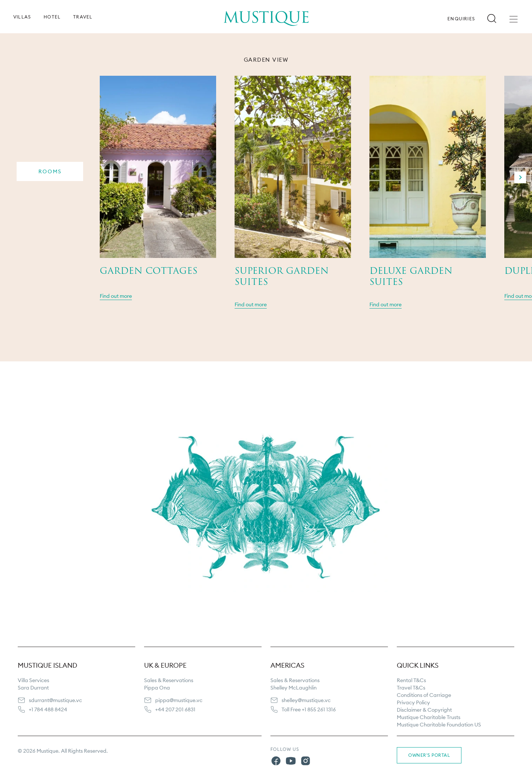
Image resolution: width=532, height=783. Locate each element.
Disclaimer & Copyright (424, 710)
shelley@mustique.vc (306, 700)
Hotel (52, 17)
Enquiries (461, 19)
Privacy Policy (413, 702)
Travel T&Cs (411, 688)
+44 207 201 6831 (175, 709)
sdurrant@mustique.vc (55, 700)
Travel (83, 17)
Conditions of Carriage (424, 695)
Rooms (50, 171)
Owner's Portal (429, 755)
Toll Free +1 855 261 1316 (309, 709)
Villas (22, 17)
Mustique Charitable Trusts (429, 717)
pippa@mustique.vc (179, 700)
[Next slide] (520, 177)
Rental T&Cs (411, 680)
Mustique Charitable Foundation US (439, 725)
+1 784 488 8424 (48, 709)
